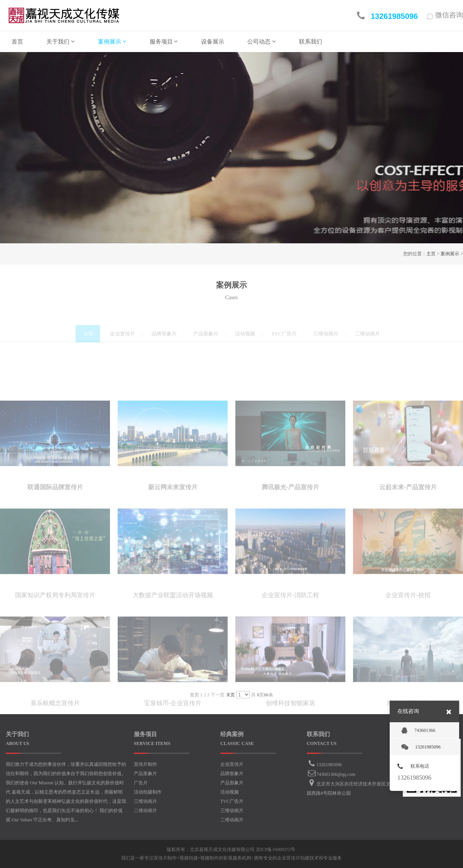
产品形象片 (145, 774)
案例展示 (450, 254)
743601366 (418, 731)
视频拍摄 (189, 858)
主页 (431, 254)
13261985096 (329, 765)
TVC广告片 (232, 801)
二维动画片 (145, 811)
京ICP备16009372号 (276, 849)
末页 (230, 695)
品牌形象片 (232, 774)
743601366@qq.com (336, 774)
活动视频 (230, 792)
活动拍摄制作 (148, 792)
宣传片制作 (145, 764)
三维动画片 (145, 801)
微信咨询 (445, 15)
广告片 (141, 783)
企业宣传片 (232, 764)
